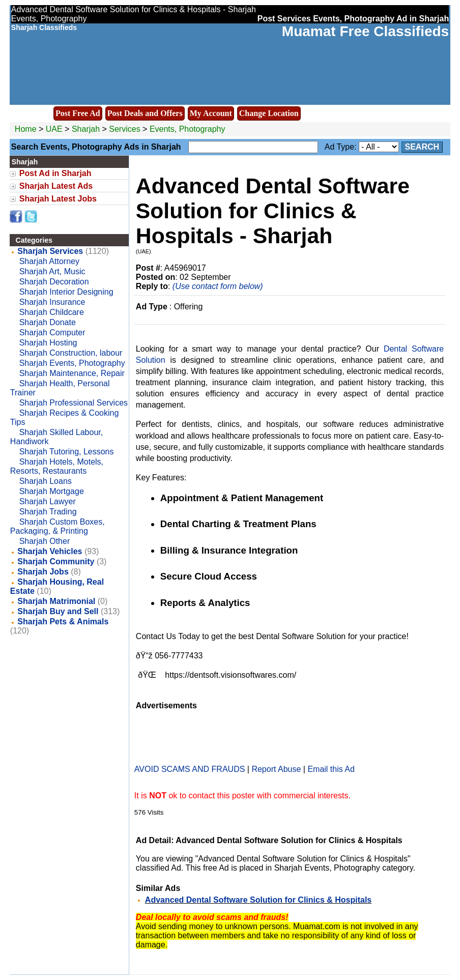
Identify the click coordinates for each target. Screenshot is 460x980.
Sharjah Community (56, 561)
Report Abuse (276, 769)
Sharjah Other (45, 541)
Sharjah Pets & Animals (63, 622)
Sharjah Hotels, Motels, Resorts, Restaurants (57, 466)
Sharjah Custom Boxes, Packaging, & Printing (57, 526)
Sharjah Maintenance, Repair (72, 373)
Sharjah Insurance (52, 302)
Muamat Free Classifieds (365, 31)
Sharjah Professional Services (74, 403)
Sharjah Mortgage (52, 491)
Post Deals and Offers (145, 113)
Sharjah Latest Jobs (58, 199)
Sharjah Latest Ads (56, 186)
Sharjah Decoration (54, 282)
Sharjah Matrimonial (56, 601)
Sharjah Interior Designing (66, 292)
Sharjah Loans (46, 481)
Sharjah (87, 129)
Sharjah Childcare (52, 312)
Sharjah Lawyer (48, 501)
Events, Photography (188, 129)
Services (124, 129)
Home (26, 129)
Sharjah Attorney (49, 261)
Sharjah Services (50, 251)
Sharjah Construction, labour (71, 353)
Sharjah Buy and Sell (58, 611)
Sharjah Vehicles (50, 551)
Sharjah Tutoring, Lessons (67, 452)
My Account (211, 113)
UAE (54, 129)
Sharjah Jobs (43, 572)
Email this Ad (331, 769)
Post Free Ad (78, 113)
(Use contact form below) (218, 286)
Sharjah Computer (52, 333)
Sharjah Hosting (48, 343)
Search (422, 147)
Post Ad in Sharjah (55, 173)
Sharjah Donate (48, 322)
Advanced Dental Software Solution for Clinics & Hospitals (258, 900)
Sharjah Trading (48, 512)
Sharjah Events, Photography (72, 363)
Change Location (269, 113)
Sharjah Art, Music (52, 271)
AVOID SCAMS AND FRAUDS (190, 769)
